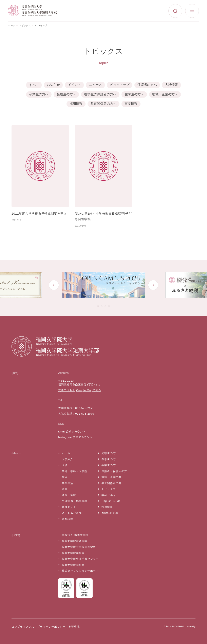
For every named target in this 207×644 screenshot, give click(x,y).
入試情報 (171, 85)
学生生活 (68, 483)
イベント (74, 85)
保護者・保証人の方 (114, 471)
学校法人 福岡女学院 (75, 535)
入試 (65, 465)
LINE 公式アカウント (72, 432)
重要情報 (131, 104)
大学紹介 (68, 459)
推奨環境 (74, 627)
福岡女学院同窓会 (73, 565)
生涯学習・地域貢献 (75, 501)
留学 (65, 489)
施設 (65, 477)
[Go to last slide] (54, 285)
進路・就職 (69, 495)
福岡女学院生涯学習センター (80, 559)
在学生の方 (109, 459)
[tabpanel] (106, 285)
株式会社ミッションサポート (80, 571)
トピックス (25, 26)
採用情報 (76, 104)
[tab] (98, 306)
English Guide (111, 501)
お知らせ (53, 85)
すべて (34, 85)
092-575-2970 (85, 414)
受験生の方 (109, 453)
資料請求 (68, 519)
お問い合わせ (110, 513)
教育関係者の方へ (103, 104)
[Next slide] (153, 285)
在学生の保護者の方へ (100, 94)
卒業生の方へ (39, 94)
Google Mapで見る (89, 390)
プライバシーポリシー (51, 627)
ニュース (95, 85)
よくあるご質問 (72, 513)
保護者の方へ (147, 85)
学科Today (108, 495)
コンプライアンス (23, 627)
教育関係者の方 (111, 483)
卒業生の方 (109, 465)
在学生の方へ (134, 94)
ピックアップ (120, 85)
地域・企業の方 (111, 477)
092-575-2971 (85, 408)
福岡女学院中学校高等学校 (79, 547)
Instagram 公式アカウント (75, 437)
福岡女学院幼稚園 (73, 553)
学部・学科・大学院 (75, 471)
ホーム (12, 26)
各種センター (70, 507)
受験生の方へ (66, 94)
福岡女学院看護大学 (75, 541)
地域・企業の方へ (165, 94)
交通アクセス (67, 390)
